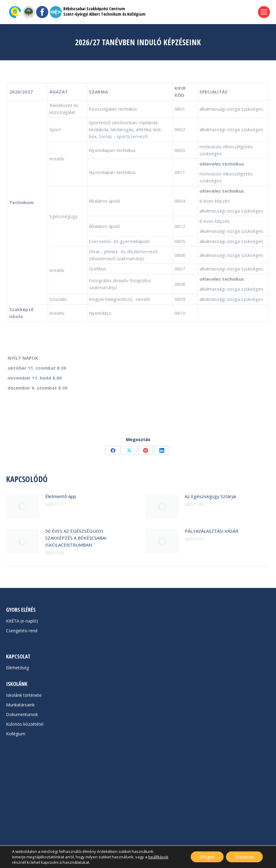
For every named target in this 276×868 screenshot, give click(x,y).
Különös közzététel (25, 724)
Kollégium (16, 734)
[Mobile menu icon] (264, 12)
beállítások (158, 857)
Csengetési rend (22, 631)
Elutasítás (244, 857)
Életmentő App (61, 496)
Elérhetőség (17, 668)
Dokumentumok (22, 714)
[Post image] (23, 507)
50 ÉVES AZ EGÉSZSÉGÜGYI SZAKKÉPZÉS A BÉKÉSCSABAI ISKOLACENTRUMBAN (76, 538)
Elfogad (207, 857)
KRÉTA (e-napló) (22, 621)
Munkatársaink (20, 705)
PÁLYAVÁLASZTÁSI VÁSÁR (212, 531)
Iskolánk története (24, 695)
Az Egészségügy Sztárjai (210, 496)
